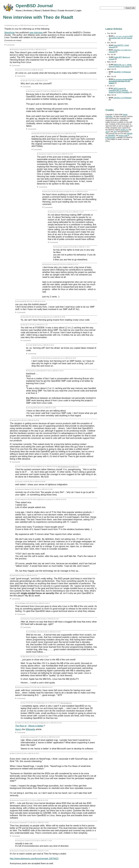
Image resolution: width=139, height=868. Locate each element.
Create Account (66, 11)
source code (123, 135)
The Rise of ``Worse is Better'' (30, 726)
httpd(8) (130, 134)
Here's (18, 729)
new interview (36, 33)
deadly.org (124, 130)
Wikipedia (30, 729)
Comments (10, 45)
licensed (110, 137)
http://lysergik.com (66, 703)
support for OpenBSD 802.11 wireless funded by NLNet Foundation (119, 90)
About (37, 11)
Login (78, 11)
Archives (28, 11)
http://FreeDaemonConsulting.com (68, 467)
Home (19, 11)
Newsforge (10, 33)
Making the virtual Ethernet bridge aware (120, 66)
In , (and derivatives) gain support (121, 37)
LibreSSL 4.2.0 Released (122, 98)
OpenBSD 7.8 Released (122, 72)
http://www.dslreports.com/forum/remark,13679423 (34, 859)
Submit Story (49, 11)
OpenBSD (111, 135)
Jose (107, 132)
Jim (115, 132)
